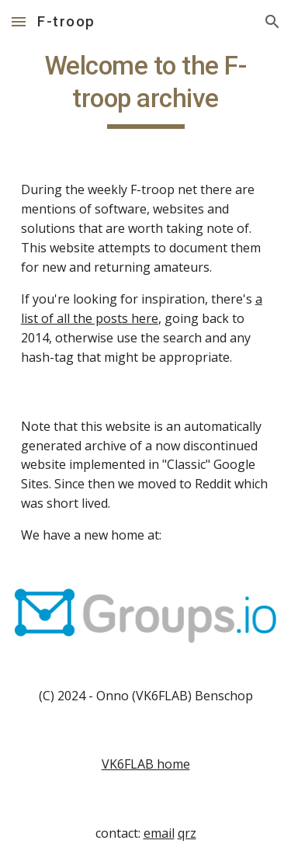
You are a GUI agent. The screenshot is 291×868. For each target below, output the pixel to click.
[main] (146, 89)
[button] (19, 21)
